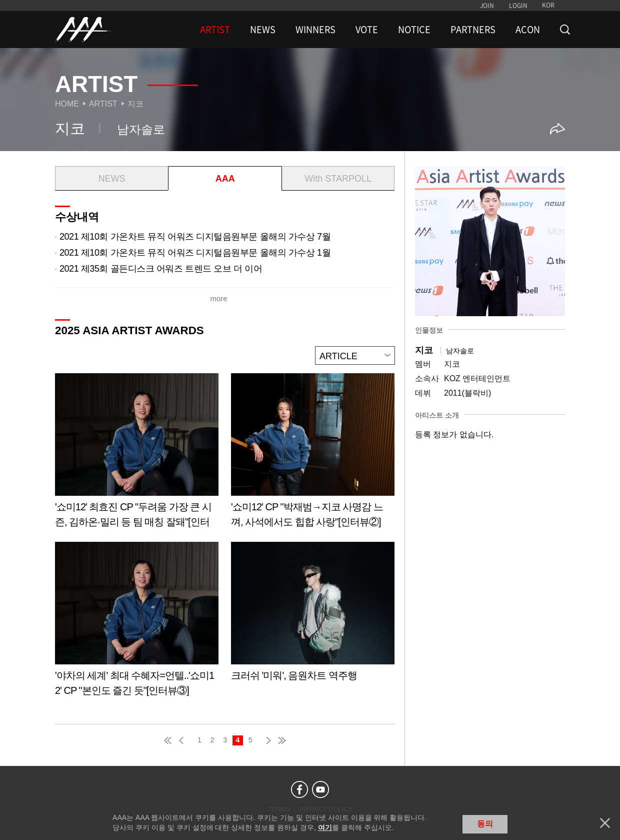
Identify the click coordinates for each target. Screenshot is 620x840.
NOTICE (414, 30)
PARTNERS (473, 30)
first (168, 740)
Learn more (137, 454)
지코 (135, 104)
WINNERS (315, 30)
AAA (225, 179)
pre (183, 740)
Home (67, 104)
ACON (528, 30)
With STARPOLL (338, 179)
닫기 (605, 823)
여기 (325, 827)
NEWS (263, 30)
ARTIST (215, 30)
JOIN (487, 6)
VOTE (367, 30)
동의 (485, 824)
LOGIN (518, 6)
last (281, 740)
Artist (103, 104)
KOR (548, 5)
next (266, 740)
